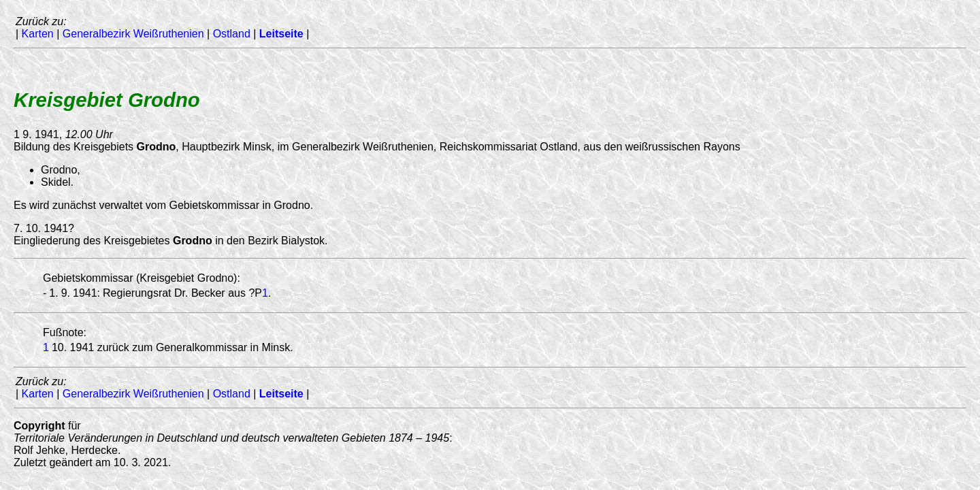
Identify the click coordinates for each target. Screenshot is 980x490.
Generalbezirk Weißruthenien (133, 34)
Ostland (232, 34)
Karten (38, 34)
